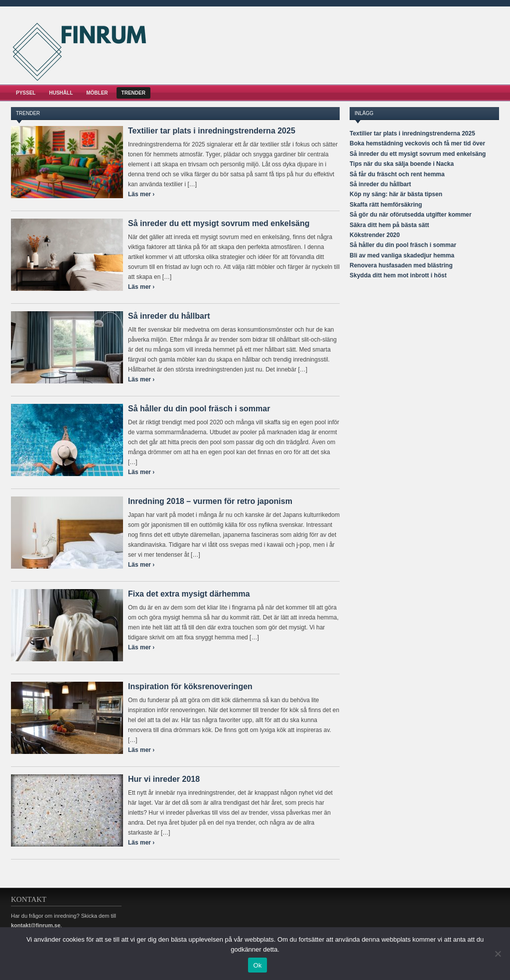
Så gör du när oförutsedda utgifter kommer (411, 215)
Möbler (97, 93)
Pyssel (26, 93)
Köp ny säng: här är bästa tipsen (396, 194)
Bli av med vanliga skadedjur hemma (402, 255)
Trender (133, 93)
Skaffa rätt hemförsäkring (386, 205)
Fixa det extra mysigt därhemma (189, 594)
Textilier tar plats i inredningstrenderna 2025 (212, 131)
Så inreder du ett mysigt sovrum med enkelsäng (219, 223)
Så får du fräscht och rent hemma (397, 174)
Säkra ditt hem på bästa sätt (389, 225)
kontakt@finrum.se (36, 925)
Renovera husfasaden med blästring (401, 265)
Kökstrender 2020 (375, 235)
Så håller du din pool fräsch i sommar (199, 409)
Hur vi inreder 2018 (164, 779)
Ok (257, 965)
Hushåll (61, 93)
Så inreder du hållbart (169, 316)
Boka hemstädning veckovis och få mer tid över (417, 143)
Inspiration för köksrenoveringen (190, 686)
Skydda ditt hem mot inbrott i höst (398, 275)
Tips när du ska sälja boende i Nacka (402, 164)
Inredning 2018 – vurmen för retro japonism (210, 501)
